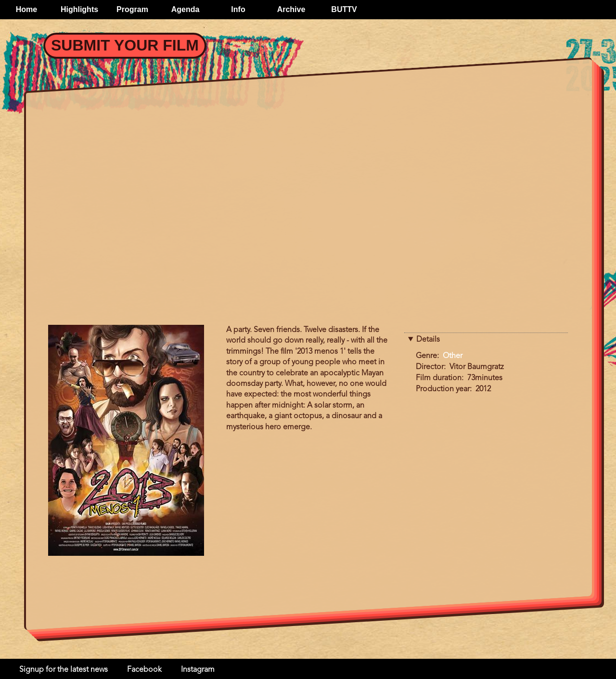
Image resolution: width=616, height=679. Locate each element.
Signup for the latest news (64, 670)
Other (453, 356)
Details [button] (428, 340)
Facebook (144, 670)
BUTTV (344, 9)
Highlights (79, 9)
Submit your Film (125, 45)
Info (238, 9)
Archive (291, 9)
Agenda (186, 9)
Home (26, 9)
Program (132, 9)
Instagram (198, 670)
